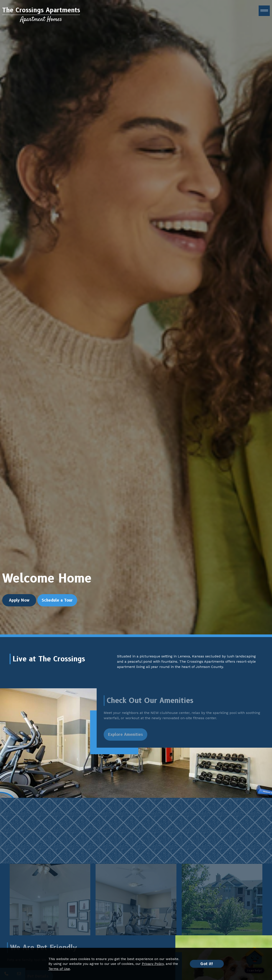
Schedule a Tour (57, 607)
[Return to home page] (41, 16)
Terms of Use (59, 969)
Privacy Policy (153, 964)
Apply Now (19, 607)
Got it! (207, 964)
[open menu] (264, 12)
